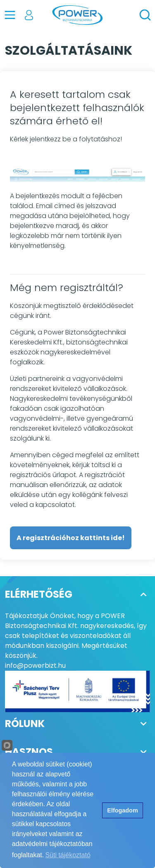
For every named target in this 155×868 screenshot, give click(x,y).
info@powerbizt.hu (35, 666)
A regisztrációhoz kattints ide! (71, 538)
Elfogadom (122, 810)
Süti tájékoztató (68, 855)
